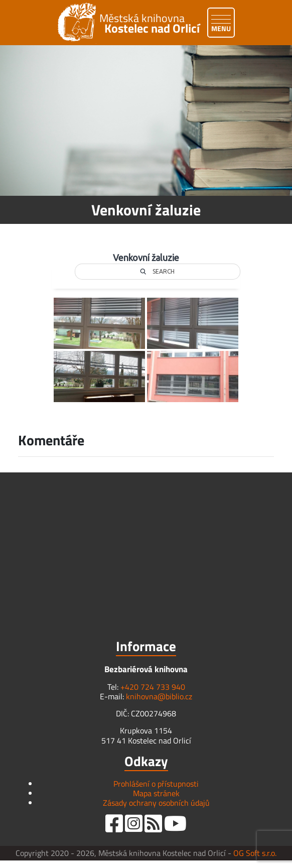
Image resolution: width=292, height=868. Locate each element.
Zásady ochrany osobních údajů (156, 803)
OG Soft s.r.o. (255, 853)
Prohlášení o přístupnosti (156, 784)
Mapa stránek (156, 793)
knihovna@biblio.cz (159, 696)
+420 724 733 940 (153, 687)
